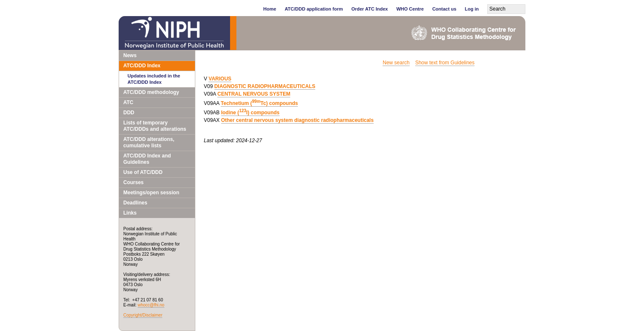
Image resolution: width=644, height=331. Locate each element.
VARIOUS (220, 79)
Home (270, 9)
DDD (129, 113)
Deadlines (135, 203)
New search (396, 63)
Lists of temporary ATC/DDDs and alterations (155, 126)
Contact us (444, 9)
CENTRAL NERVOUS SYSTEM (254, 94)
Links (130, 213)
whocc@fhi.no (151, 305)
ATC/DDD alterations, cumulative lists (149, 142)
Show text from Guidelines (445, 63)
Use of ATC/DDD (143, 172)
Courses (133, 182)
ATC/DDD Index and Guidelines (147, 159)
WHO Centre (410, 9)
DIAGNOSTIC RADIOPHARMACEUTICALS (265, 86)
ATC (128, 102)
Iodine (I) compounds (250, 113)
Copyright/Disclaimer (143, 315)
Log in (472, 9)
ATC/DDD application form (314, 9)
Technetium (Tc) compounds (259, 103)
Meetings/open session (151, 193)
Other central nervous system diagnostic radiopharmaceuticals (297, 120)
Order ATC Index (369, 9)
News (130, 55)
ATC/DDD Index (142, 66)
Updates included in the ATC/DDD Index (154, 79)
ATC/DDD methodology (151, 92)
